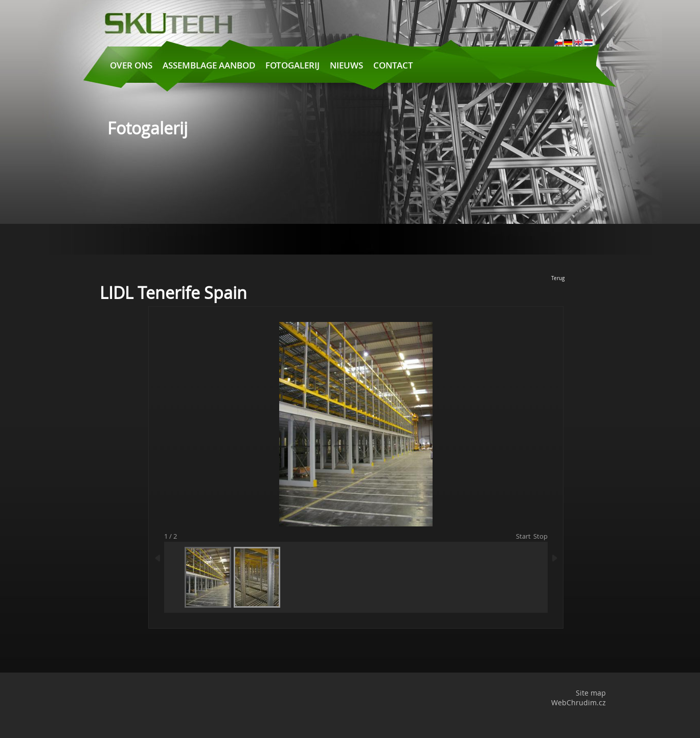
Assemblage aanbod (209, 65)
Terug (558, 278)
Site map (591, 693)
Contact (393, 65)
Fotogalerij (292, 65)
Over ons (131, 65)
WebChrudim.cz (579, 702)
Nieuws (346, 65)
